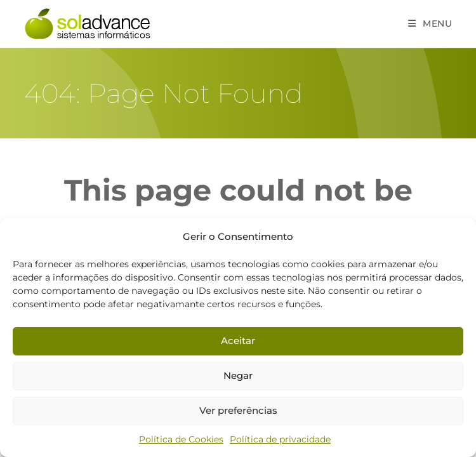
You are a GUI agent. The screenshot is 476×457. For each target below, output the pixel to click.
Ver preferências (238, 410)
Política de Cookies (181, 439)
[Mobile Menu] (430, 23)
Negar (238, 375)
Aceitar (238, 341)
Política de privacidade (280, 439)
